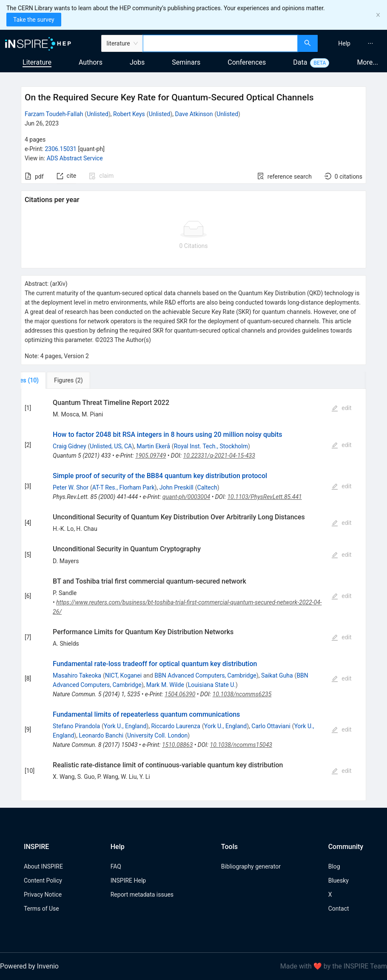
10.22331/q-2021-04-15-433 (219, 456)
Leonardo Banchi (101, 735)
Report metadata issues (142, 895)
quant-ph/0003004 (186, 497)
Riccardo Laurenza (175, 726)
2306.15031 (61, 149)
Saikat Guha (277, 675)
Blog (334, 866)
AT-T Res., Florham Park (124, 487)
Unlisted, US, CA (111, 446)
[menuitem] (344, 43)
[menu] (353, 43)
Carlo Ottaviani (271, 726)
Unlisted (98, 114)
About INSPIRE (43, 866)
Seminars (186, 62)
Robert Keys (129, 114)
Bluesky (339, 880)
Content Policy (43, 880)
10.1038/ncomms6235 (242, 694)
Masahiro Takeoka (77, 675)
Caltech (207, 487)
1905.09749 (151, 456)
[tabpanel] (193, 595)
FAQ (116, 866)
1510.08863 (177, 745)
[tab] (49, 380)
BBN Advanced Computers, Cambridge (205, 675)
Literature (37, 62)
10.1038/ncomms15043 (241, 745)
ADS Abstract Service (75, 158)
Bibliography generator (251, 866)
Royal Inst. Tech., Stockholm (211, 446)
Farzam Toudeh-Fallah (54, 114)
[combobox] (220, 43)
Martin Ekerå (153, 446)
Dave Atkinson (194, 114)
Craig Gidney (69, 446)
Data (300, 62)
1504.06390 (180, 694)
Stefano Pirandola (76, 726)
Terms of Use (41, 909)
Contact (339, 909)
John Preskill (176, 487)
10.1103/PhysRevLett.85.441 (264, 497)
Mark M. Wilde (165, 685)
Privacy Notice (43, 895)
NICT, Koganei (123, 675)
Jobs (137, 62)
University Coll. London (157, 735)
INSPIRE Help (128, 880)
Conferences (247, 62)
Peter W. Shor (71, 487)
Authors (91, 62)
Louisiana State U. (212, 685)
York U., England (125, 726)
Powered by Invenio (29, 966)
